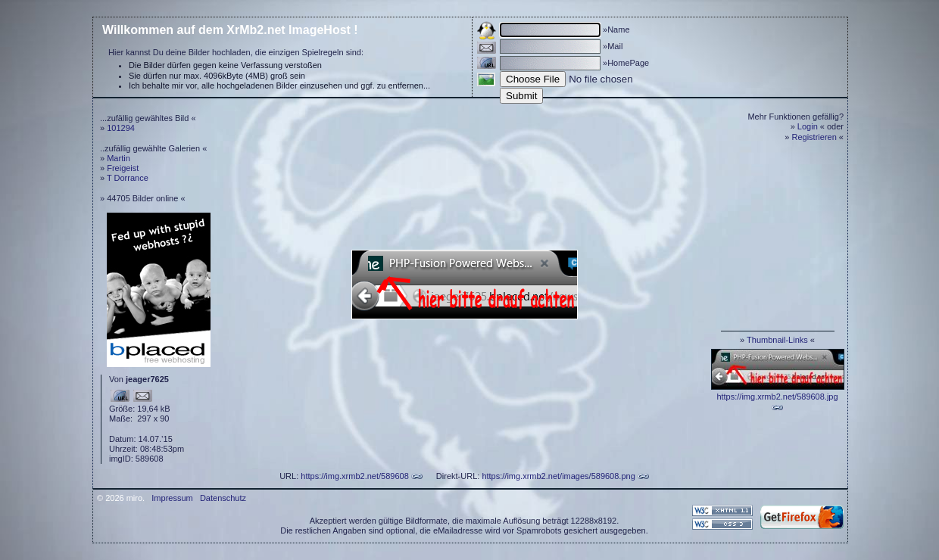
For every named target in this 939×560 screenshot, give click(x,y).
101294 (121, 128)
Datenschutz (223, 498)
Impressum (172, 498)
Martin (119, 158)
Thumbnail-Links (777, 340)
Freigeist (123, 168)
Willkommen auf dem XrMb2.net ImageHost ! (230, 30)
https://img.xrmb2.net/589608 (354, 476)
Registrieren (814, 137)
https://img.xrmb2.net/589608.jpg (777, 397)
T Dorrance (128, 178)
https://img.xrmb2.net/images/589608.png (558, 476)
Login (808, 126)
